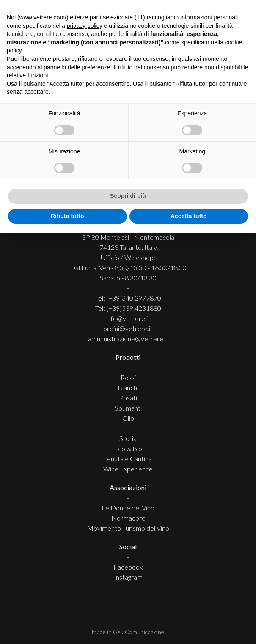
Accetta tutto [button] (189, 216)
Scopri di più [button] (128, 196)
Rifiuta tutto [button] (67, 216)
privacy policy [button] (85, 26)
